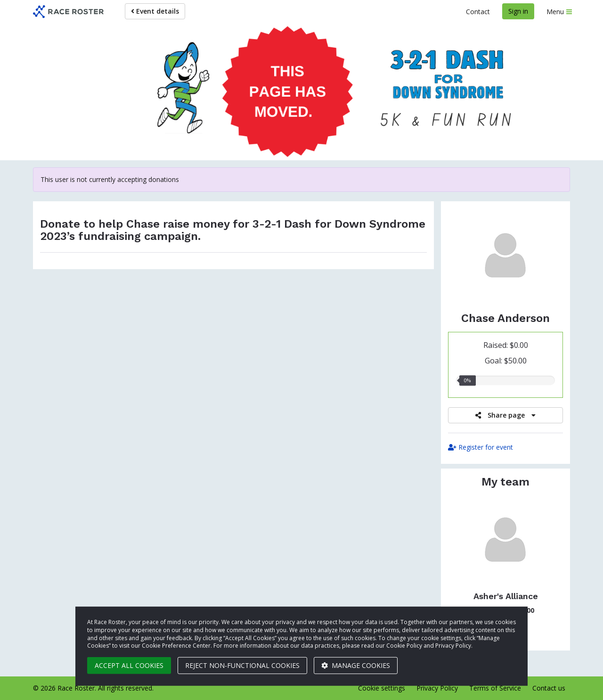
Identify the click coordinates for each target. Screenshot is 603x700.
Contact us (549, 688)
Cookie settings (382, 688)
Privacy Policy (437, 688)
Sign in (518, 11)
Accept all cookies (129, 665)
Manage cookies (356, 665)
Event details (155, 11)
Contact (478, 12)
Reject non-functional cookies (242, 665)
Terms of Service (495, 688)
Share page (505, 415)
